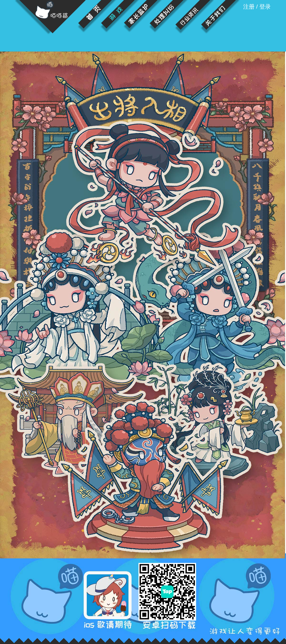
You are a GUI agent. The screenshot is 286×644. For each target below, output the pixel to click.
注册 (249, 7)
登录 (265, 7)
